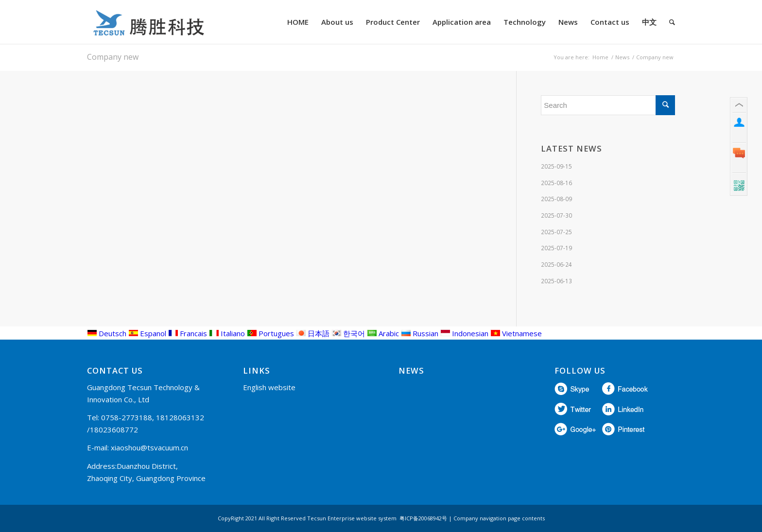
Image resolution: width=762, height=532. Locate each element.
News (622, 57)
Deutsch (107, 333)
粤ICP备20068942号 (423, 518)
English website (269, 387)
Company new (113, 57)
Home (600, 57)
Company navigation (480, 518)
